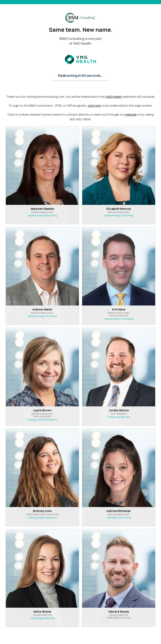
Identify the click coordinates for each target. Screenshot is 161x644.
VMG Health (114, 97)
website (131, 114)
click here (94, 106)
